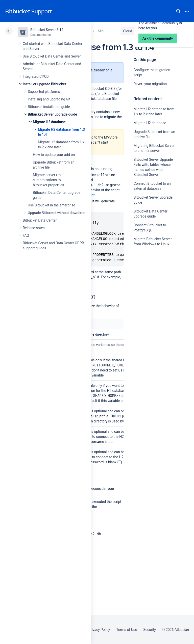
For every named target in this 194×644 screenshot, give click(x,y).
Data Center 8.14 (154, 31)
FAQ (26, 235)
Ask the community (151, 293)
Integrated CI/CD (36, 76)
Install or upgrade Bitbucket (44, 84)
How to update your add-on (54, 155)
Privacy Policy (99, 630)
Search (178, 11)
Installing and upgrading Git (49, 99)
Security (150, 630)
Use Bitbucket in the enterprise (51, 205)
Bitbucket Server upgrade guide (52, 114)
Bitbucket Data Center (40, 220)
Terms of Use (127, 630)
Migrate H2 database (49, 122)
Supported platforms (44, 92)
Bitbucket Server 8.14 (47, 30)
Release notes (34, 228)
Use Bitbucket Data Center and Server (52, 56)
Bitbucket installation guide (49, 107)
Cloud (128, 31)
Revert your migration (150, 84)
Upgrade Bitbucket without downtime (56, 213)
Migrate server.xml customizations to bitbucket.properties (48, 180)
